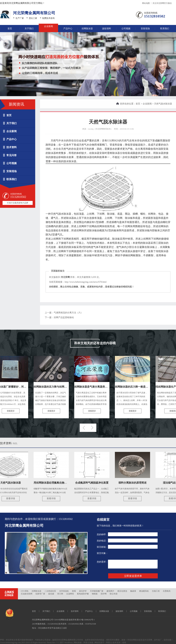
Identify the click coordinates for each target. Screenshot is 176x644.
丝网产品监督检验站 (64, 317)
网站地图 (146, 3)
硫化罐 (51, 594)
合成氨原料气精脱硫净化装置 (93, 483)
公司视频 (126, 29)
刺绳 (74, 591)
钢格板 (95, 594)
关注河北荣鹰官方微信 (162, 3)
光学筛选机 (64, 591)
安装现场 (145, 29)
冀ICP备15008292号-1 (86, 620)
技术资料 (12, 147)
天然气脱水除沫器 (12, 483)
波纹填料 (107, 29)
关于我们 (29, 29)
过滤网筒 (70, 594)
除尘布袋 (114, 594)
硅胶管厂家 (40, 594)
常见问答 (12, 155)
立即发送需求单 (133, 576)
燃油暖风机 (144, 591)
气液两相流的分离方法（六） (68, 313)
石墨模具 (167, 591)
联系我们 (165, 29)
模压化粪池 (122, 591)
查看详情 (12, 499)
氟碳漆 (133, 591)
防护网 (104, 594)
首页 (10, 29)
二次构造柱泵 (50, 591)
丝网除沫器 (87, 29)
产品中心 (68, 29)
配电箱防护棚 (83, 594)
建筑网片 (110, 591)
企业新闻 (48, 26)
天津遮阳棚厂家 (97, 591)
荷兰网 (60, 594)
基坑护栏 (83, 591)
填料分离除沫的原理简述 (134, 483)
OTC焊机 (25, 591)
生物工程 (156, 591)
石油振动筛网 (27, 594)
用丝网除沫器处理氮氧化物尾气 (53, 483)
